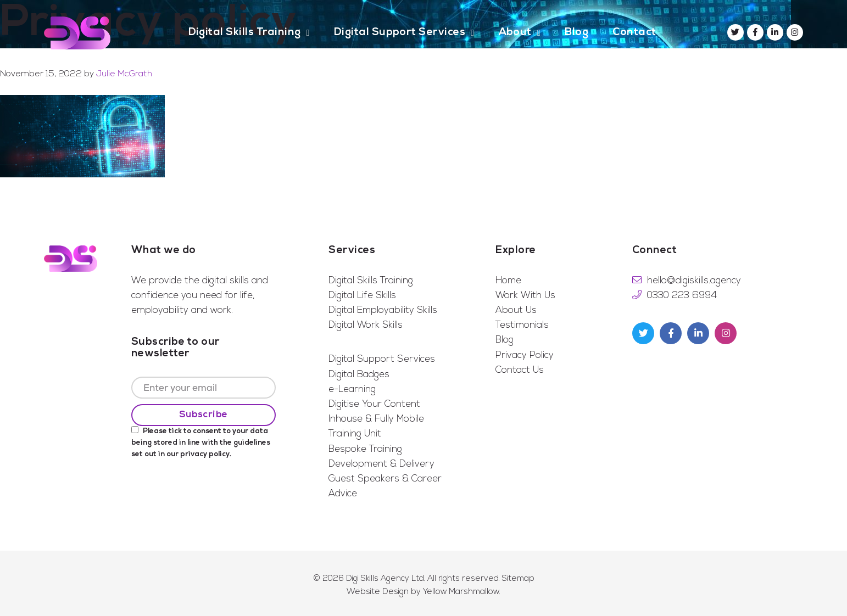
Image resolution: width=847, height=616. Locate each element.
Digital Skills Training (371, 281)
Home (508, 281)
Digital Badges (359, 375)
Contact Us (520, 370)
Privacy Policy (525, 355)
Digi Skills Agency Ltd (385, 579)
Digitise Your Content (374, 404)
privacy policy (205, 454)
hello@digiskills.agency (694, 281)
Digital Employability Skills (383, 310)
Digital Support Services (382, 359)
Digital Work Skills (366, 325)
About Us (516, 310)
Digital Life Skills (362, 296)
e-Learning (352, 390)
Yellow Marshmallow (461, 592)
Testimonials (522, 325)
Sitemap (518, 579)
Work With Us (525, 296)
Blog (505, 340)
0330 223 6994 (682, 296)
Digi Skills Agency (77, 33)
